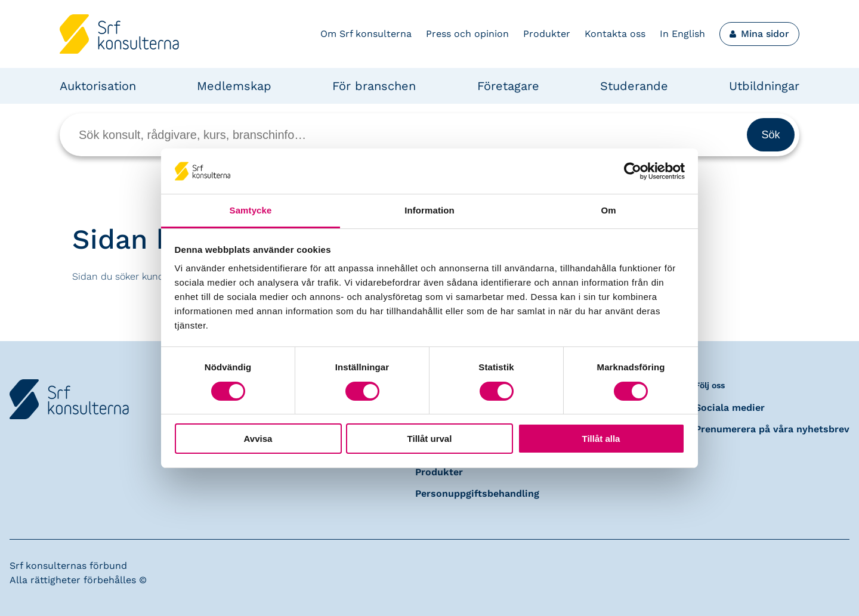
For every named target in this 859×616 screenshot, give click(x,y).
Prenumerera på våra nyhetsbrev (772, 429)
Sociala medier (730, 408)
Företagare (508, 86)
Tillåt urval (430, 439)
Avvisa (258, 439)
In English (682, 34)
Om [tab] (608, 210)
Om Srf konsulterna (366, 34)
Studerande (634, 86)
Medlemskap (234, 86)
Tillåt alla (601, 439)
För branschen (374, 86)
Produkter (547, 34)
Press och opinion (467, 34)
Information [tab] (429, 210)
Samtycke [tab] (251, 210)
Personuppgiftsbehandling (477, 493)
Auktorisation (98, 86)
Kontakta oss (615, 34)
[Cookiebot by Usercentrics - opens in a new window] (633, 171)
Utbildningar (764, 86)
